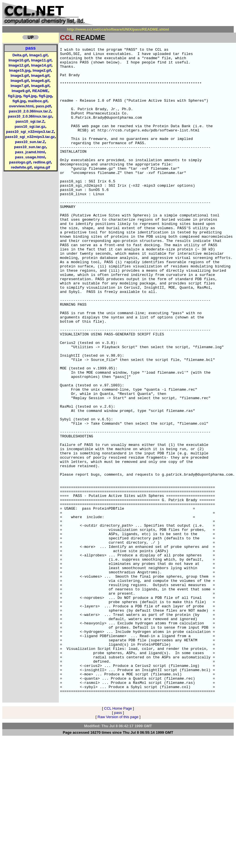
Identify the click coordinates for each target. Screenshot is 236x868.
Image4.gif (40, 75)
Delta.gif (20, 55)
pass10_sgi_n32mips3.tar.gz (30, 137)
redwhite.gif (21, 167)
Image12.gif (19, 65)
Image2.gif (42, 70)
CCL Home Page (118, 838)
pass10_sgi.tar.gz (30, 126)
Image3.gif (20, 75)
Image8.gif (40, 86)
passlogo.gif (20, 162)
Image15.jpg (20, 70)
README (40, 91)
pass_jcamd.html (30, 152)
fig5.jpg (45, 96)
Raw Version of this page (118, 847)
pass (30, 48)
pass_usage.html (30, 157)
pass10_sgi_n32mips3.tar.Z (30, 132)
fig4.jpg (30, 96)
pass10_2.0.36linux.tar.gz (30, 116)
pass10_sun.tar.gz (30, 147)
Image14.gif (41, 65)
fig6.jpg (19, 101)
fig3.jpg (14, 96)
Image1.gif (38, 55)
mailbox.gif (38, 101)
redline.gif (42, 162)
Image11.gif (41, 60)
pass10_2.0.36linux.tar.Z (30, 111)
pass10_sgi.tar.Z (30, 121)
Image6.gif (40, 81)
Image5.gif (20, 81)
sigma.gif (42, 167)
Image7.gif (20, 86)
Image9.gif (21, 91)
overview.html (21, 106)
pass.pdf (43, 106)
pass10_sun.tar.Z (30, 142)
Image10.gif (19, 60)
